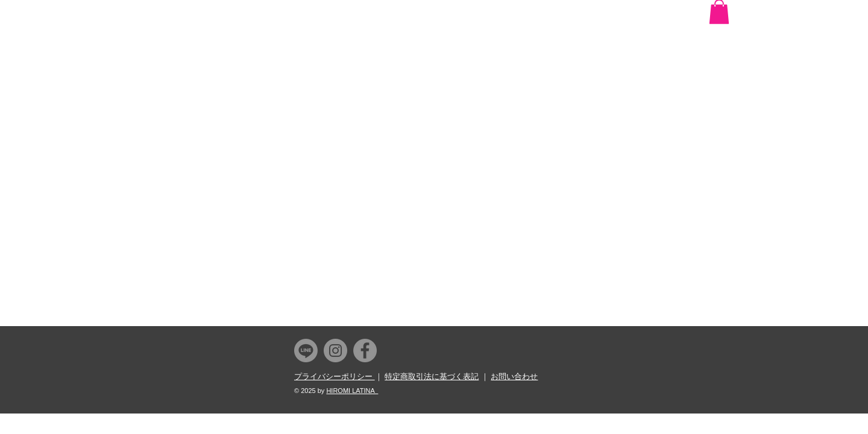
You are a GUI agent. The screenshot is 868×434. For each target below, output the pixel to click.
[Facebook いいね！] (703, 13)
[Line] (306, 351)
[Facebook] (365, 351)
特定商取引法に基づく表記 (432, 376)
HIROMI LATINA (352, 391)
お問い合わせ (514, 376)
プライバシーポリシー (335, 376)
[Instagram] (335, 351)
